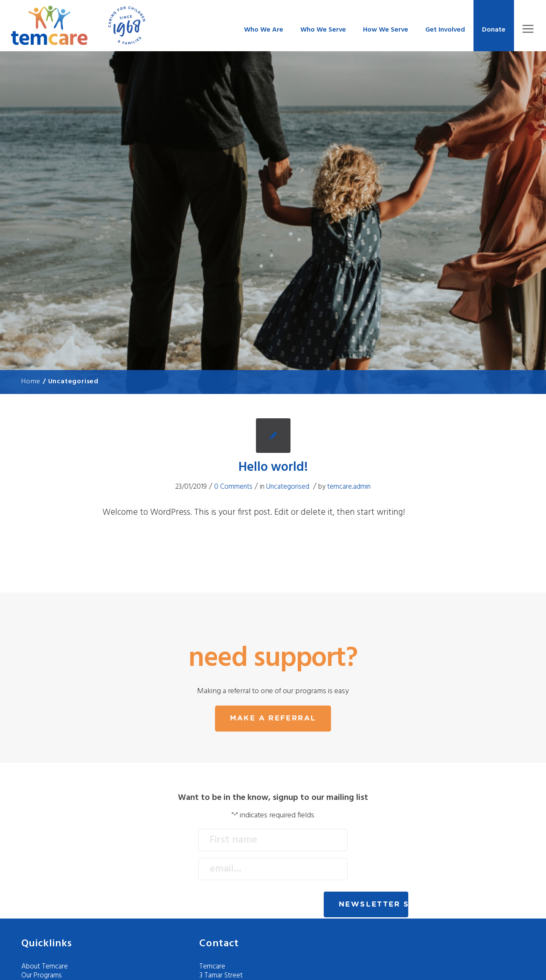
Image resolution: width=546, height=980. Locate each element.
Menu (528, 29)
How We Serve (386, 30)
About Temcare (45, 967)
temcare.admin (349, 487)
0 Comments (233, 487)
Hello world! (273, 467)
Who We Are (264, 30)
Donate (494, 30)
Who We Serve (323, 30)
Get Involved (445, 30)
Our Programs (42, 976)
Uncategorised (288, 487)
